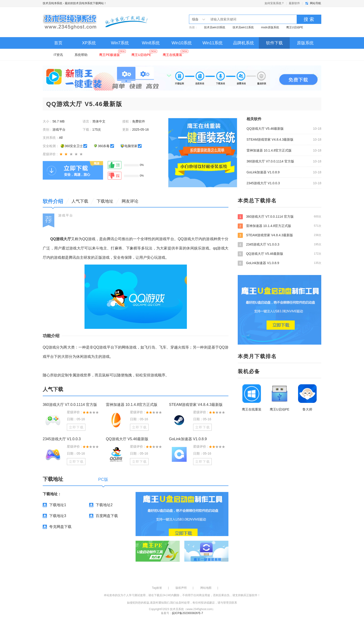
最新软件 (294, 3)
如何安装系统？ (274, 3)
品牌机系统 (244, 43)
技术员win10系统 (215, 27)
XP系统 (89, 43)
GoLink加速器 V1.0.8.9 (263, 172)
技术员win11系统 (243, 27)
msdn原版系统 (270, 27)
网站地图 (206, 588)
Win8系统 (151, 43)
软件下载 (274, 43)
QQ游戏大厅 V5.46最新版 (265, 129)
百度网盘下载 (107, 516)
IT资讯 (58, 55)
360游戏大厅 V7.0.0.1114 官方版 (270, 161)
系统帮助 (81, 55)
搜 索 (309, 19)
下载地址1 (58, 505)
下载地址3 (58, 516)
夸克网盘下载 (60, 527)
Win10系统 (182, 43)
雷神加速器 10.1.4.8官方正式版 (269, 150)
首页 (58, 43)
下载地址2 (104, 505)
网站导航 (315, 3)
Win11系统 (213, 43)
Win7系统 (120, 43)
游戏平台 (66, 215)
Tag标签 (157, 588)
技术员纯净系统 (52, 3)
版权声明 (181, 588)
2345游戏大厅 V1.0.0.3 (263, 183)
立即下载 (76, 427)
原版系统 (305, 43)
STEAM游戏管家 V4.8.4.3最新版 (270, 139)
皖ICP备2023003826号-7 (187, 613)
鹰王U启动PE (295, 27)
